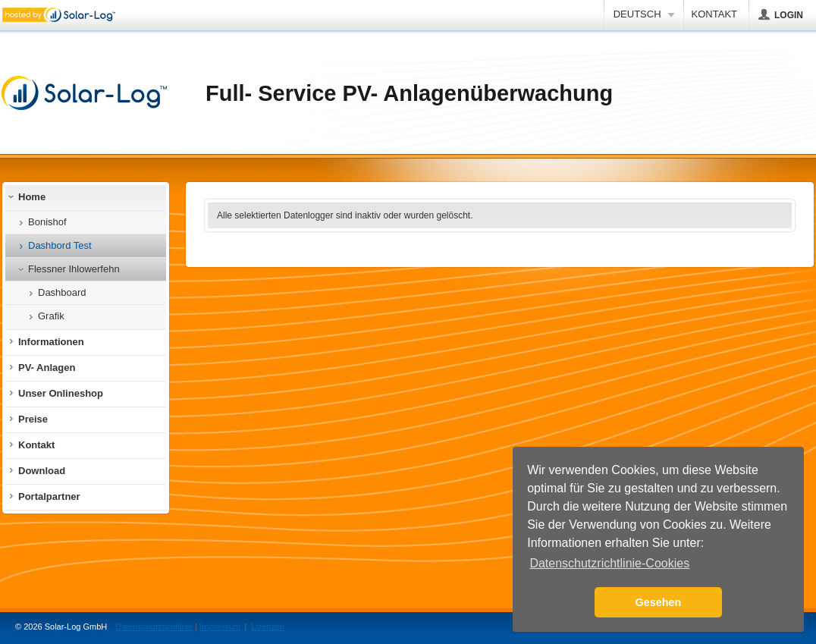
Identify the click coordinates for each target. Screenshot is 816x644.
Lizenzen (268, 627)
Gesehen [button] (659, 602)
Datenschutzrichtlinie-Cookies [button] (609, 563)
